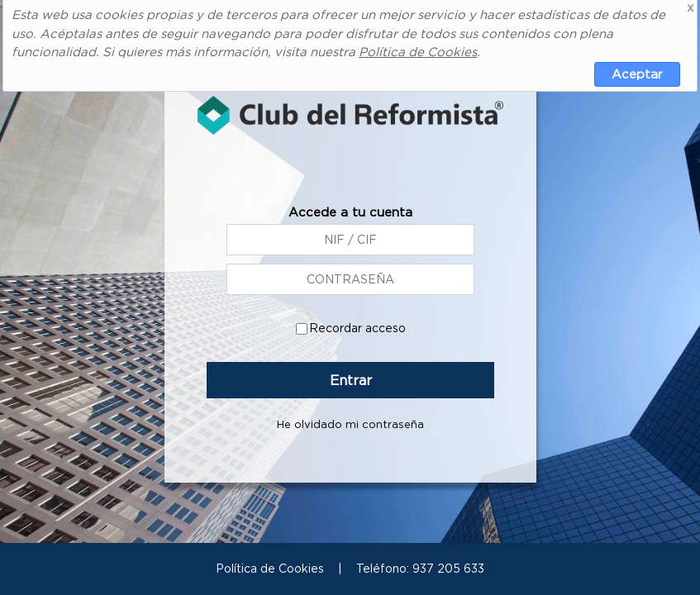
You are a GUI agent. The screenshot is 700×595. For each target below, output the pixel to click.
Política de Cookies (418, 52)
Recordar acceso (357, 329)
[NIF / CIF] (350, 280)
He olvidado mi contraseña (350, 425)
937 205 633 (448, 569)
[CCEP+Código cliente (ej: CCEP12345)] (350, 240)
